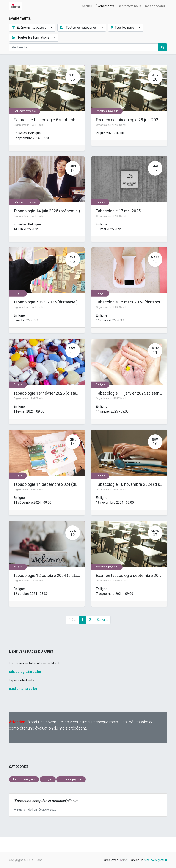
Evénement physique (25, 111)
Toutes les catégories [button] (79, 28)
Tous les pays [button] (123, 28)
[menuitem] (87, 6)
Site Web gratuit (155, 860)
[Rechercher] (163, 47)
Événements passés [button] (29, 28)
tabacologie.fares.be (25, 672)
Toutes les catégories (24, 779)
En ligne (100, 202)
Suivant (102, 620)
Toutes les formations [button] (31, 37)
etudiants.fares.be (23, 689)
